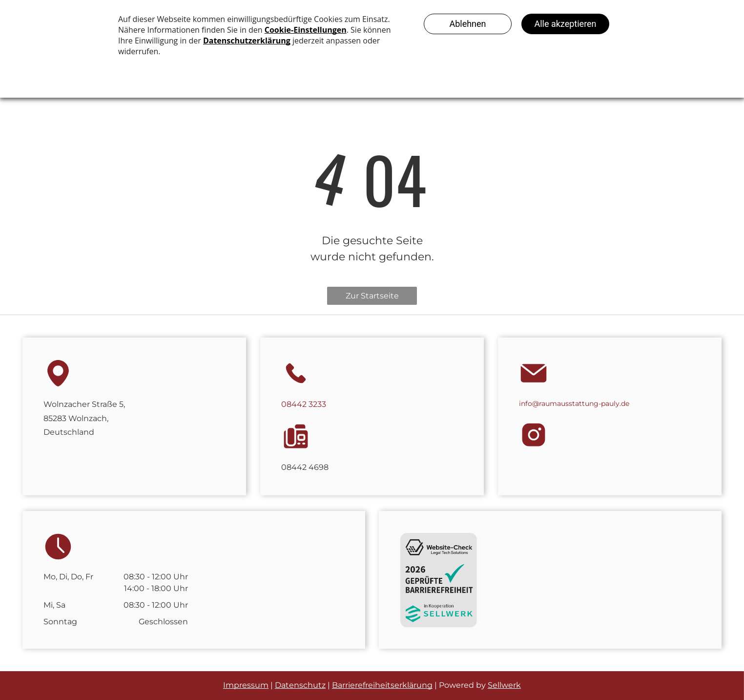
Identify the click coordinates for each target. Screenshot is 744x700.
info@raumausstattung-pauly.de (574, 403)
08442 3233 (304, 404)
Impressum (246, 685)
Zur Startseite (372, 296)
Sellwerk (504, 685)
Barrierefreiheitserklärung (382, 685)
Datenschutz (300, 685)
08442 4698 (305, 467)
